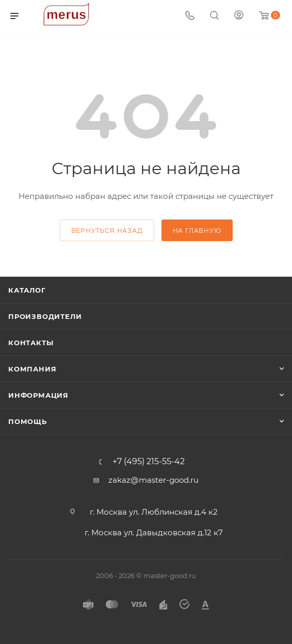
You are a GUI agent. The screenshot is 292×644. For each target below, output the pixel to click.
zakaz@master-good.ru (153, 480)
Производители (45, 316)
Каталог (27, 290)
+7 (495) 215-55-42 (149, 462)
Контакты (31, 343)
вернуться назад (107, 231)
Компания (32, 369)
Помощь (28, 421)
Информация (38, 395)
